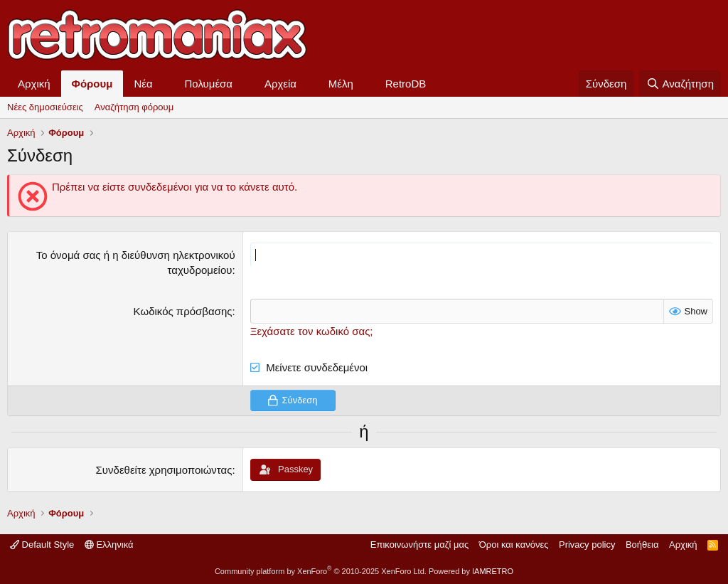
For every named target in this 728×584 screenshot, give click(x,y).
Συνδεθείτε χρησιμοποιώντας (164, 470)
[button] (164, 84)
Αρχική (34, 84)
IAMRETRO (493, 571)
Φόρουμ (92, 84)
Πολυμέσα (209, 84)
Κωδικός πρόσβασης (183, 311)
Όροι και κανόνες (514, 545)
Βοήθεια (642, 545)
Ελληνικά (109, 545)
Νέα (143, 84)
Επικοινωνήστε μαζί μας (419, 545)
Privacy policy (587, 545)
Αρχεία (280, 84)
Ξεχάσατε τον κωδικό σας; (312, 331)
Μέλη (341, 84)
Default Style (42, 545)
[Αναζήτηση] (680, 84)
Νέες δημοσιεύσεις (45, 107)
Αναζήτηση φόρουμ (134, 107)
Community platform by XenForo (321, 571)
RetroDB (406, 84)
